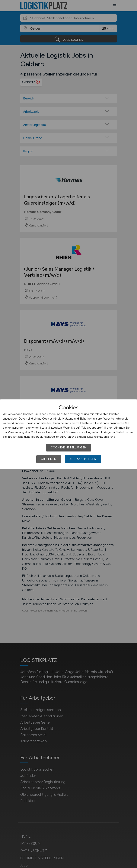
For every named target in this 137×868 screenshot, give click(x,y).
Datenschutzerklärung (101, 437)
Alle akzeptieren (83, 459)
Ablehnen (49, 459)
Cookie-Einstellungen (69, 447)
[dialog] (68, 434)
